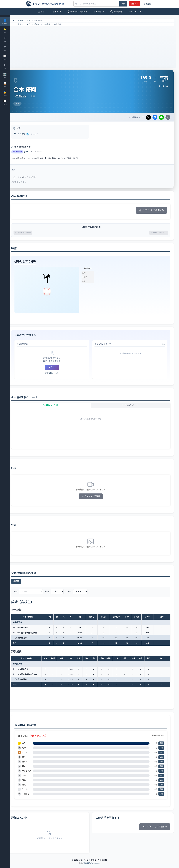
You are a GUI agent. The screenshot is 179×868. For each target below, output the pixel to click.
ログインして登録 (94, 500)
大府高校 (54, 24)
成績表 (23, 585)
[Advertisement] (94, 46)
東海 (36, 24)
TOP (18, 21)
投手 (36, 21)
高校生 (28, 21)
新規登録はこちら (57, 374)
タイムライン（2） (132, 407)
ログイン (135, 4)
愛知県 (44, 24)
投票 (161, 747)
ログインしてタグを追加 (32, 177)
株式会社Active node (92, 866)
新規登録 (147, 4)
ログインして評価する (151, 210)
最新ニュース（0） (56, 407)
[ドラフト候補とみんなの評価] (49, 4)
